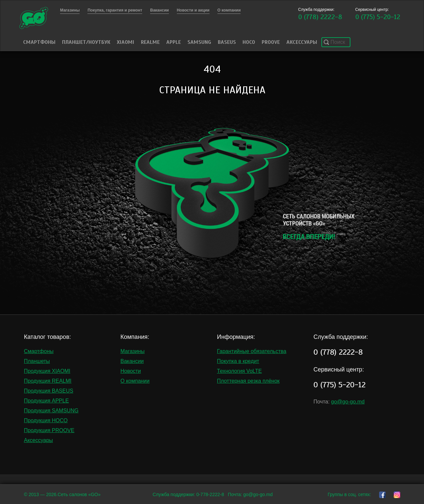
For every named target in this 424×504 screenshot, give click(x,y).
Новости (131, 371)
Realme (150, 42)
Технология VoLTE (240, 371)
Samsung (199, 42)
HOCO (249, 42)
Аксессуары (302, 42)
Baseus (227, 42)
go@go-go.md (348, 402)
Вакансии (132, 361)
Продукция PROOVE (49, 430)
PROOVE (271, 42)
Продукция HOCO (46, 420)
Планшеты (37, 361)
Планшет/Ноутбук (86, 42)
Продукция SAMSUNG (51, 411)
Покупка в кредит (238, 361)
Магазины (132, 351)
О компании (135, 381)
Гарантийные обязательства (252, 351)
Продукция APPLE (47, 401)
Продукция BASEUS (49, 391)
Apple (174, 42)
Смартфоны (39, 42)
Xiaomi (126, 42)
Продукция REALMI (48, 381)
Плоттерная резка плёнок (248, 381)
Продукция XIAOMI (47, 371)
